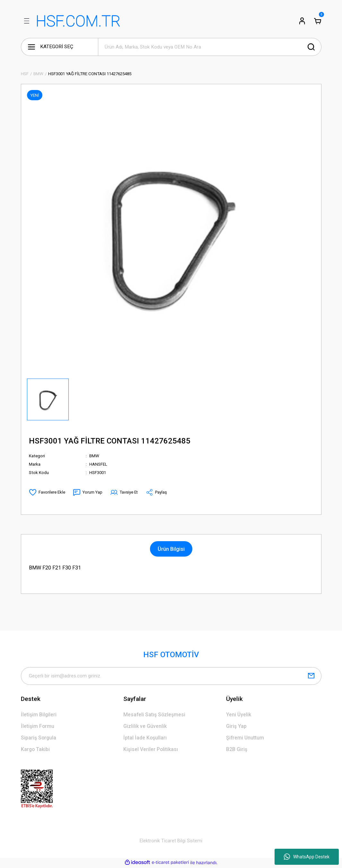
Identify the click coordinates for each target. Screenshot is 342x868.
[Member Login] (302, 21)
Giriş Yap (237, 727)
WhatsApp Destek (307, 857)
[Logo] (79, 21)
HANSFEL (98, 464)
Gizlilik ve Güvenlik (145, 727)
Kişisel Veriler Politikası (151, 750)
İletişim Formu (38, 727)
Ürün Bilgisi (171, 549)
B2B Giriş (237, 750)
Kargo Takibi (36, 750)
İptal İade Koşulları (145, 738)
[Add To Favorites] (47, 492)
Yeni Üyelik (239, 715)
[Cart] (318, 21)
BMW (94, 456)
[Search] (210, 47)
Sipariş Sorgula (39, 738)
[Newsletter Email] (171, 676)
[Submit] (311, 676)
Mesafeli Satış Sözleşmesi (155, 715)
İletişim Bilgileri (39, 715)
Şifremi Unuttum (245, 738)
